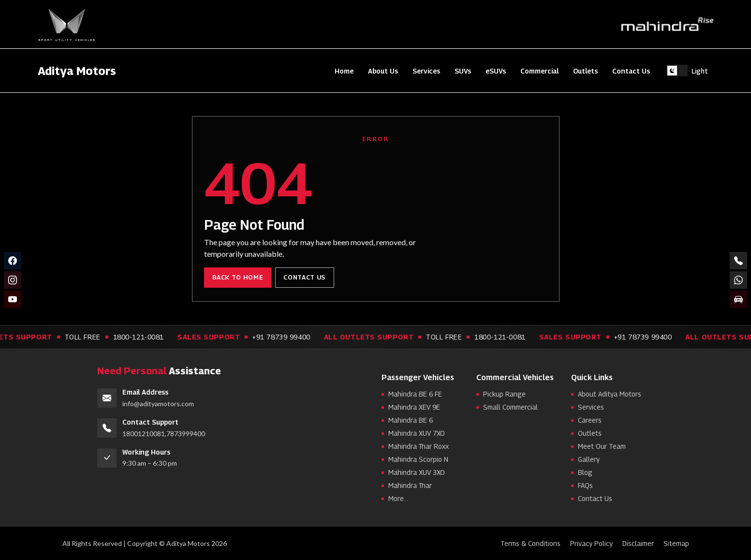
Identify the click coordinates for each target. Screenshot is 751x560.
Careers (590, 420)
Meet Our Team (602, 446)
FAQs (585, 485)
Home (344, 71)
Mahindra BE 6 (411, 420)
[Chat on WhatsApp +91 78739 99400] (738, 280)
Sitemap (676, 543)
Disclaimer (638, 543)
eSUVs (496, 71)
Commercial (539, 71)
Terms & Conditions (530, 543)
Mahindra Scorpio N (418, 459)
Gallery (589, 459)
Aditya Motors (77, 71)
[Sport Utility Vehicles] (67, 24)
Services (426, 71)
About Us (383, 71)
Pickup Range (504, 394)
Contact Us (631, 71)
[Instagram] (13, 280)
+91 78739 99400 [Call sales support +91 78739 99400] (291, 337)
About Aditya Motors (610, 394)
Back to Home (238, 277)
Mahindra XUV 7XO (417, 433)
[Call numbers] (738, 261)
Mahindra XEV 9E (414, 407)
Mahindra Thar (410, 485)
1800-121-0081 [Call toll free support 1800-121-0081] (148, 337)
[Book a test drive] (738, 299)
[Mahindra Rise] (667, 24)
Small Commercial (510, 407)
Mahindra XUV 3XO (417, 472)
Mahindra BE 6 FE (415, 394)
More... (398, 498)
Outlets (585, 71)
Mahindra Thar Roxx (419, 446)
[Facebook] (13, 261)
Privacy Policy (591, 543)
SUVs (463, 71)
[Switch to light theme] (687, 71)
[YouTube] (13, 299)
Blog (585, 472)
